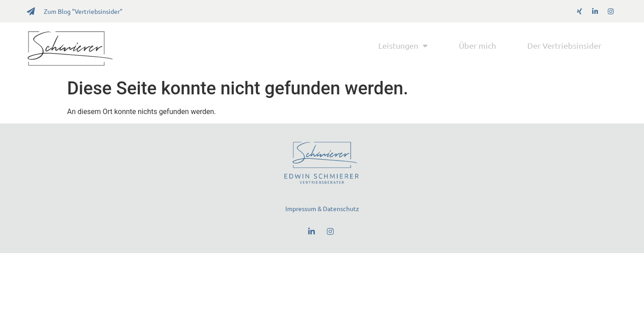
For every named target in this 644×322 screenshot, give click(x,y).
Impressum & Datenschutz (322, 208)
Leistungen (403, 46)
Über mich (477, 45)
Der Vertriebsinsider (564, 45)
